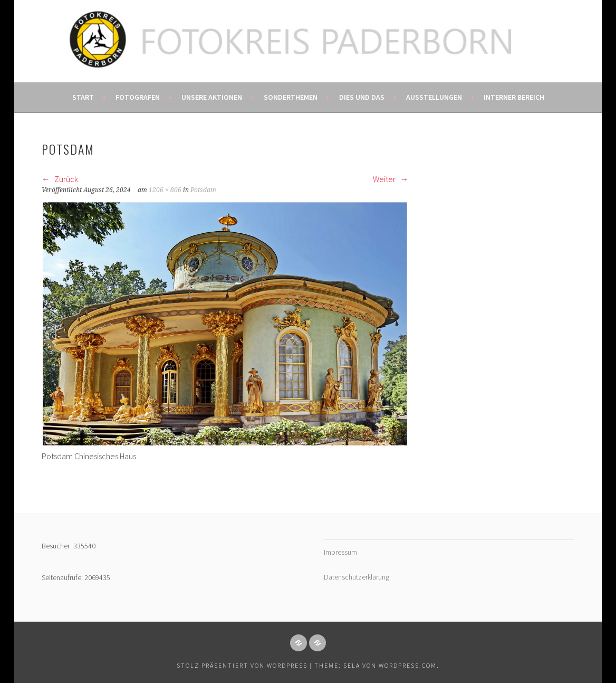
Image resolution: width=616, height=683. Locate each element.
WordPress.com (408, 665)
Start (83, 97)
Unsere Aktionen (212, 97)
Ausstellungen (434, 97)
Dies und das (362, 97)
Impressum (340, 552)
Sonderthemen (291, 97)
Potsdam (203, 190)
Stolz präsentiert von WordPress (242, 665)
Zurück (60, 179)
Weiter (391, 179)
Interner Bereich (514, 97)
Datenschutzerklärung (357, 577)
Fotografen (138, 97)
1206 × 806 (165, 190)
